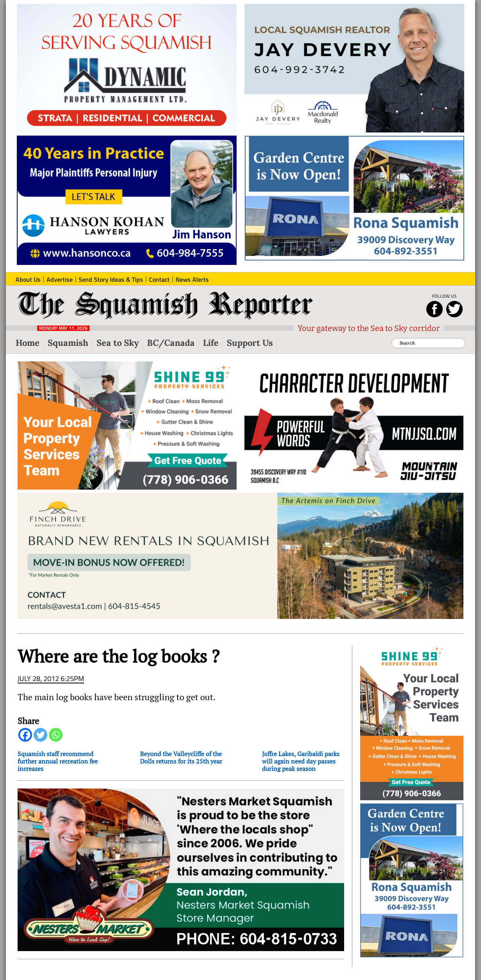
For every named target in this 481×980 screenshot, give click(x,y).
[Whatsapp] (56, 735)
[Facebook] (25, 735)
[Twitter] (40, 735)
